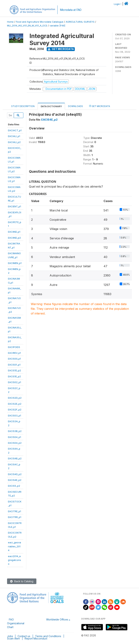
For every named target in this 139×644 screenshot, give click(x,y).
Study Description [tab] (23, 106)
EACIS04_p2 (15, 443)
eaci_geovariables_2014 (14, 546)
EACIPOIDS (14, 347)
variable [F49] (57, 26)
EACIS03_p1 (14, 416)
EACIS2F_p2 (15, 410)
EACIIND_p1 (14, 232)
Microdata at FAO (71, 10)
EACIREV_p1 (14, 353)
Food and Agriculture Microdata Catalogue (40, 22)
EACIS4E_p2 (15, 480)
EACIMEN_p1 (15, 263)
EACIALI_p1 (14, 136)
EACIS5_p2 (14, 486)
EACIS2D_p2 (15, 398)
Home (10, 22)
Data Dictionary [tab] (51, 106)
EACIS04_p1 (14, 437)
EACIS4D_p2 (15, 474)
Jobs (10, 636)
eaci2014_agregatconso (14, 560)
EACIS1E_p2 (14, 376)
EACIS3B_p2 (15, 431)
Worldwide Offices (57, 619)
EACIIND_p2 (14, 238)
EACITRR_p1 (15, 517)
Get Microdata (61, 49)
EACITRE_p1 (14, 511)
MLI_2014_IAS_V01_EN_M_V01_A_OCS (27, 26)
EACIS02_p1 (14, 382)
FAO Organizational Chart (16, 623)
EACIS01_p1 (14, 365)
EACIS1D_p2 (14, 370)
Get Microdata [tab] (100, 106)
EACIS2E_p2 (15, 404)
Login (117, 4)
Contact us (24, 636)
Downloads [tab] (75, 106)
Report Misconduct (36, 638)
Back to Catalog (22, 581)
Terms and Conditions (48, 636)
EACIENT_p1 (14, 206)
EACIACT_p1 (15, 130)
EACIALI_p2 (14, 142)
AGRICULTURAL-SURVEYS (80, 22)
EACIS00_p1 (14, 359)
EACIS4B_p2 (15, 458)
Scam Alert (13, 638)
